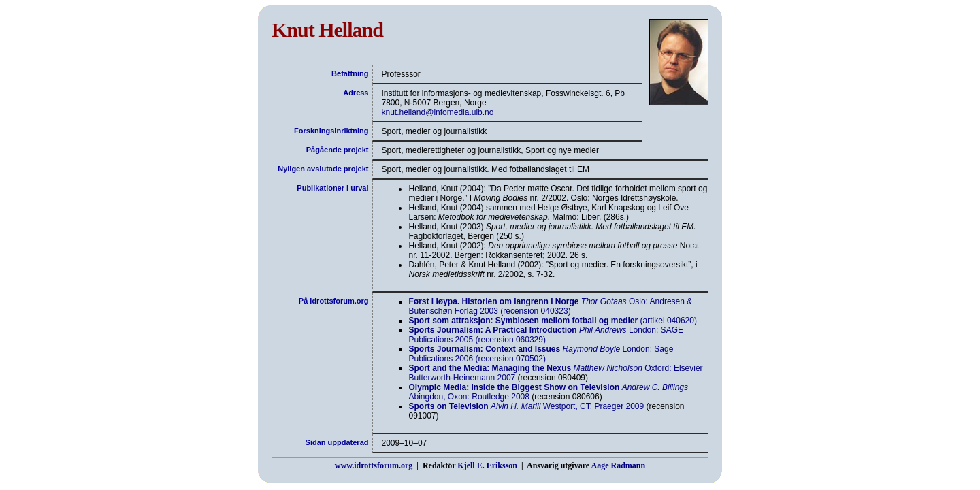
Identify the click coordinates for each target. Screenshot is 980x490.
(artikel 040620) (552, 321)
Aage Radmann (618, 465)
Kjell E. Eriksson (487, 465)
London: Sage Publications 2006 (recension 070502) (541, 354)
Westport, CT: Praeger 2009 (526, 406)
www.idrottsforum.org (374, 465)
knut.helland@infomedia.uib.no (437, 112)
